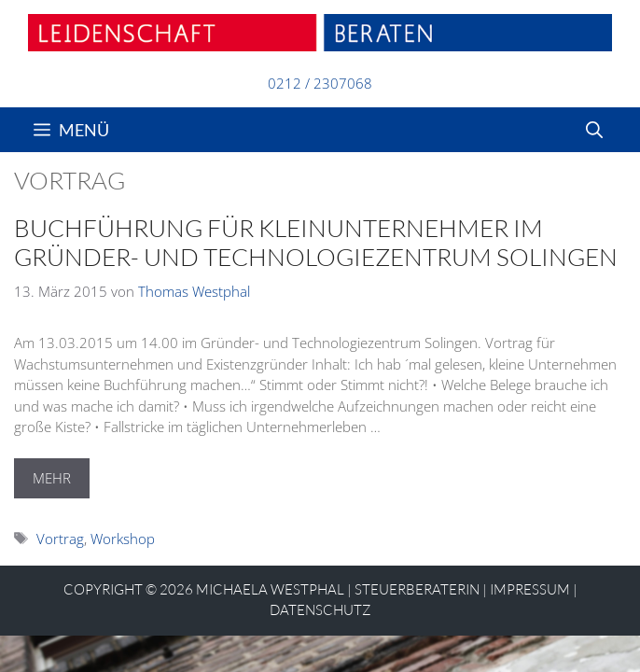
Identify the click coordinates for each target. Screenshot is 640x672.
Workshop (123, 539)
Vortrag (60, 539)
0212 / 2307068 (320, 83)
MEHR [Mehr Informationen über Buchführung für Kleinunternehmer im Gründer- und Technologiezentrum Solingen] (52, 478)
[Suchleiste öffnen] (594, 130)
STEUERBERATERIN (417, 589)
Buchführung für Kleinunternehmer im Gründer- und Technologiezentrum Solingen (316, 242)
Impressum (530, 589)
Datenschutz (320, 610)
